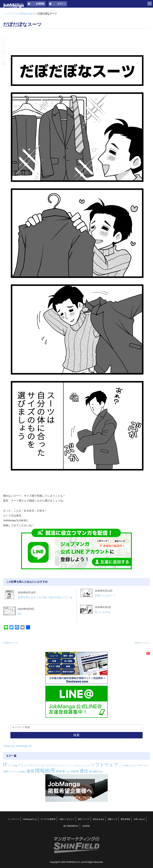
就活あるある (28, 14)
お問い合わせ (139, 819)
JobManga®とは (30, 819)
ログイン (61, 4)
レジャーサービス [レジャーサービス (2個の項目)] (139, 765)
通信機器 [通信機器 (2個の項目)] (94, 771)
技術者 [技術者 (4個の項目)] (60, 771)
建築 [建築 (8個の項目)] (30, 771)
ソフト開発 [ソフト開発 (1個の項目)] (124, 766)
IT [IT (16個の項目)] (5, 765)
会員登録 (40, 4)
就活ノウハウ (84, 819)
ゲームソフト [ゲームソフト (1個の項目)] (66, 766)
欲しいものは (102, 612)
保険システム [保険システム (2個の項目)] (10, 771)
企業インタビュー (67, 819)
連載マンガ (112, 819)
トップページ (10, 14)
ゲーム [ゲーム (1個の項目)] (57, 766)
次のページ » (142, 643)
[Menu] (150, 3)
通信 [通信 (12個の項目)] (84, 771)
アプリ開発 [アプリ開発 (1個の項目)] (13, 766)
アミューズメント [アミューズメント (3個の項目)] (29, 765)
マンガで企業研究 (48, 819)
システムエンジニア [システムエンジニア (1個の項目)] (81, 766)
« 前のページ (11, 643)
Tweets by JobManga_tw (17, 746)
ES (20, 614)
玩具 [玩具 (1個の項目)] (68, 772)
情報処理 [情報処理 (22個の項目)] (45, 771)
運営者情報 (125, 819)
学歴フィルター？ (105, 596)
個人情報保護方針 (71, 826)
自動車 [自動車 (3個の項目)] (75, 771)
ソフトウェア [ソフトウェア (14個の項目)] (104, 765)
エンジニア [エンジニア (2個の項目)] (47, 765)
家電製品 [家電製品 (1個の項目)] (22, 772)
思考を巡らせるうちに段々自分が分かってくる (45, 597)
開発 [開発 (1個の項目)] (101, 772)
